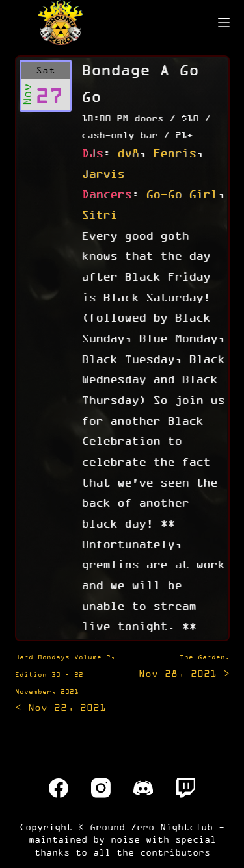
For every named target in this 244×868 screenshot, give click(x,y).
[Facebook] (59, 788)
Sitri (99, 214)
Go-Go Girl (182, 194)
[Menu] (224, 23)
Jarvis (103, 173)
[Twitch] (185, 788)
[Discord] (143, 788)
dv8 (128, 153)
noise (125, 839)
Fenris (174, 153)
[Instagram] (101, 788)
